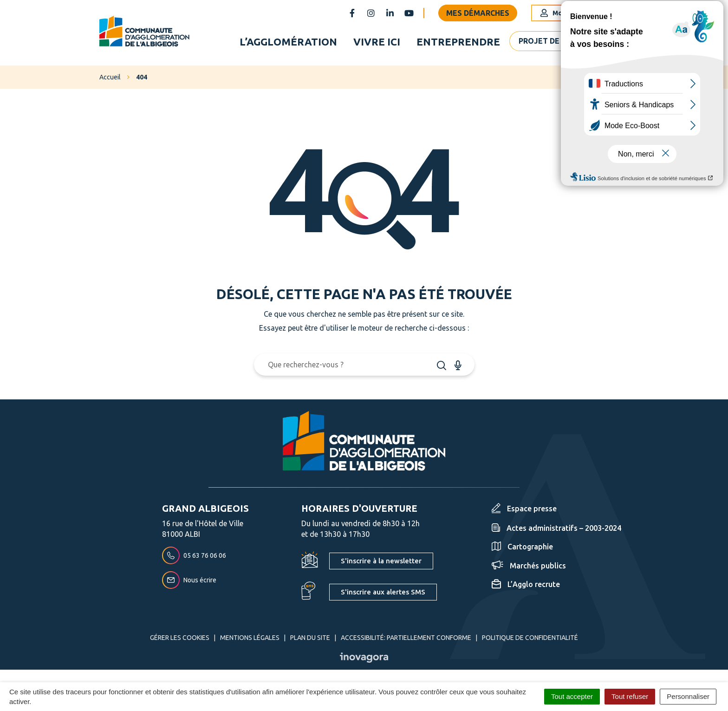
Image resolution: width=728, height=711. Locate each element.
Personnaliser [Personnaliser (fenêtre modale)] (688, 696)
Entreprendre (458, 43)
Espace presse (524, 512)
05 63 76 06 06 (194, 559)
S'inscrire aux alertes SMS (383, 595)
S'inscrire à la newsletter (381, 564)
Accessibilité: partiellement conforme (406, 641)
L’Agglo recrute (526, 588)
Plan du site (310, 641)
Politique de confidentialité (530, 641)
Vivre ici (377, 43)
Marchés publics (529, 569)
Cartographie (522, 550)
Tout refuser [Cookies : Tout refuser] (630, 696)
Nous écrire (189, 584)
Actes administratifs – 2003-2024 (556, 532)
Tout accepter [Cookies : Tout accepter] (572, 696)
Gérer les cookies (180, 641)
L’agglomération (288, 43)
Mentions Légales (250, 641)
